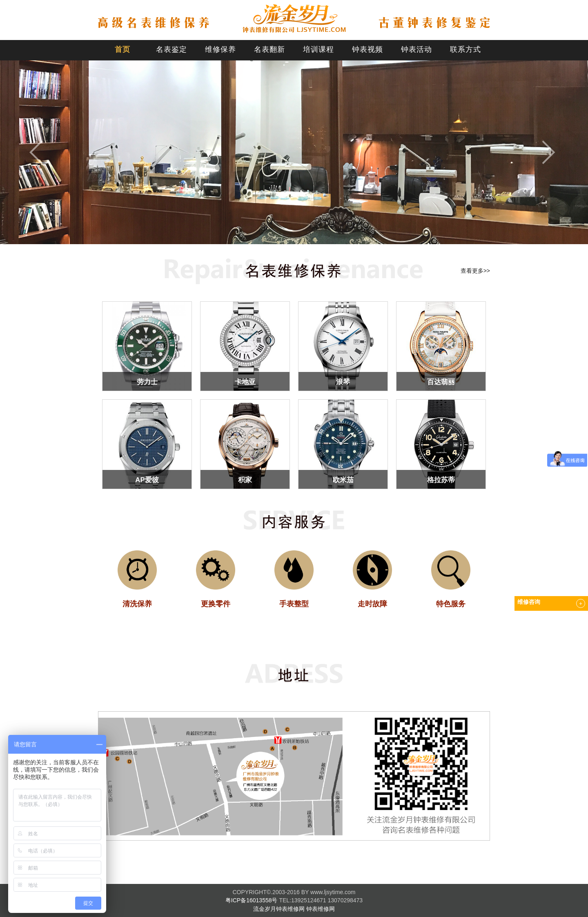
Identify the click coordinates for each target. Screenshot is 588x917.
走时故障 (372, 604)
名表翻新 (269, 49)
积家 (245, 480)
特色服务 (451, 604)
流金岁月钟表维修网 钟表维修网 (294, 909)
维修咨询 (529, 602)
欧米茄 (343, 480)
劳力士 (147, 382)
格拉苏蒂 (441, 480)
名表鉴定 (171, 49)
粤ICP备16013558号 (252, 900)
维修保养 (220, 49)
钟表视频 (367, 49)
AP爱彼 (147, 480)
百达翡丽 (441, 382)
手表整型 (294, 604)
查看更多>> (475, 271)
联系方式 (465, 49)
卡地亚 (245, 382)
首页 (122, 49)
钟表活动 (416, 49)
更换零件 (216, 604)
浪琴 (343, 382)
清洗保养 (137, 604)
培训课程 (318, 49)
